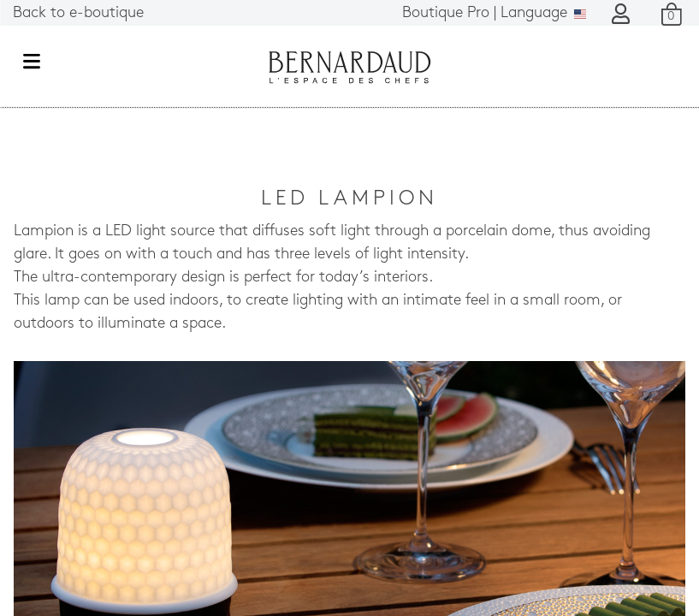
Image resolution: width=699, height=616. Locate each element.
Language (494, 13)
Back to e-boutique (78, 13)
